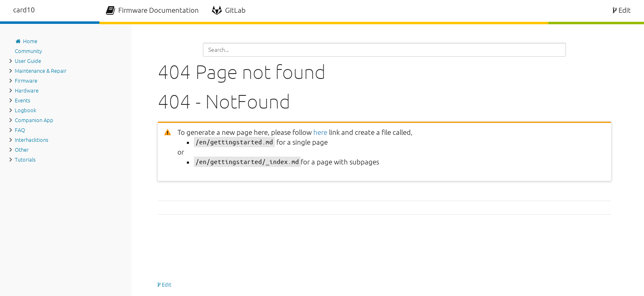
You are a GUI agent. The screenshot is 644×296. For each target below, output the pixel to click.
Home (26, 41)
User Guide (28, 61)
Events (23, 100)
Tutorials (25, 160)
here (320, 132)
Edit (622, 10)
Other (22, 150)
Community (28, 51)
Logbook (25, 110)
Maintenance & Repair (41, 71)
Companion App (34, 120)
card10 (24, 10)
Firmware (26, 81)
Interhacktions (32, 140)
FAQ (20, 130)
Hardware (27, 90)
